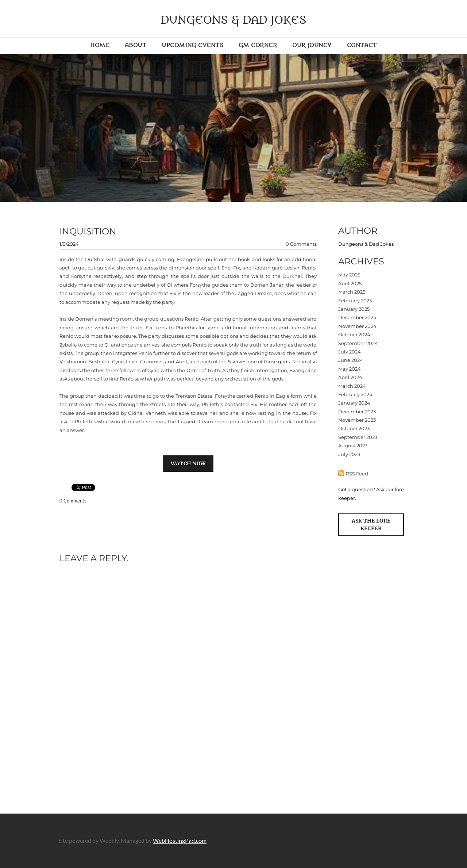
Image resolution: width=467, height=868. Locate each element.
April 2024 (350, 377)
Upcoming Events (192, 45)
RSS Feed (357, 474)
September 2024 (358, 343)
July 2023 (349, 454)
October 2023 (354, 428)
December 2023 (357, 412)
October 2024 (354, 334)
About (136, 45)
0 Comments (301, 244)
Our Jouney (312, 45)
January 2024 (354, 403)
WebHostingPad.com (180, 840)
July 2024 (350, 352)
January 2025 (354, 309)
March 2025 (352, 292)
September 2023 (358, 437)
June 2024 (351, 360)
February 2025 (355, 301)
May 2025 (349, 275)
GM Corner (258, 45)
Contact (362, 45)
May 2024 (350, 369)
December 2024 (357, 317)
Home (100, 45)
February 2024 (355, 394)
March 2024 (352, 386)
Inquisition (88, 231)
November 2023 (357, 420)
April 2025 (350, 283)
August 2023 (353, 446)
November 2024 (357, 326)
